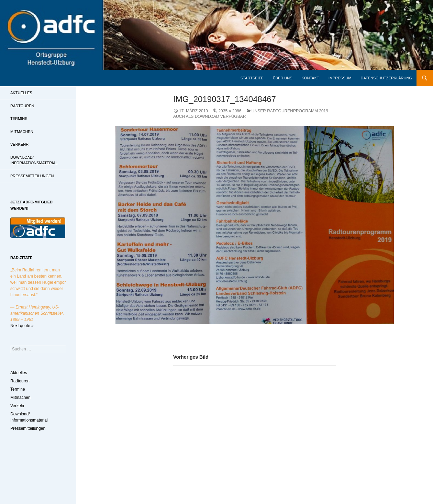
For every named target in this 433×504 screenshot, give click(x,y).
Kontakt (310, 78)
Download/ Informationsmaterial (34, 160)
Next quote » (22, 326)
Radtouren (22, 106)
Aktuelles (21, 93)
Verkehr (19, 144)
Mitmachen (22, 132)
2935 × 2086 (230, 111)
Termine (19, 119)
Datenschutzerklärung (386, 78)
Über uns (283, 78)
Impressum (340, 78)
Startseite (252, 78)
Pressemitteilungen (32, 176)
